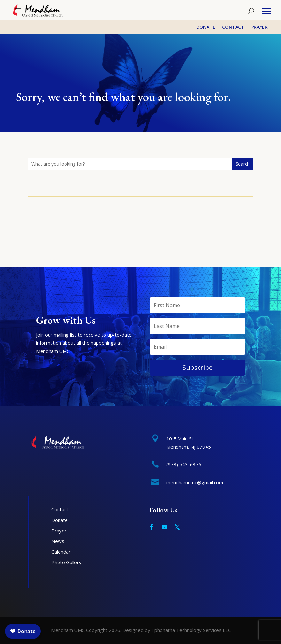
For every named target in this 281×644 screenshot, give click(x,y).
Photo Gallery (66, 562)
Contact (233, 27)
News (58, 541)
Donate (206, 27)
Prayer (259, 27)
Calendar (61, 552)
